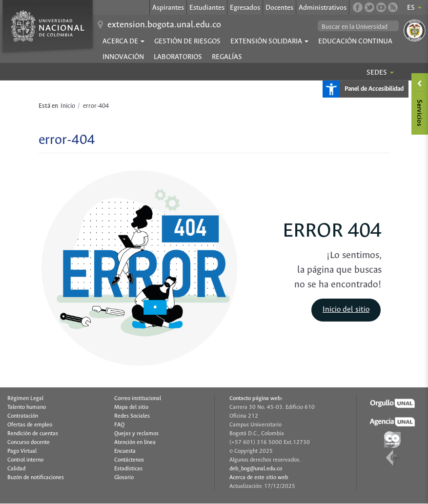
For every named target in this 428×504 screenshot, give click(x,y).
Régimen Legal (25, 399)
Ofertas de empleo (30, 425)
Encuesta (125, 451)
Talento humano (27, 407)
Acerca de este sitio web (259, 478)
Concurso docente (29, 443)
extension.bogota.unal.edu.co (164, 25)
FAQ (119, 425)
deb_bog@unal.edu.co (256, 469)
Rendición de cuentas (33, 434)
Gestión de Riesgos (187, 41)
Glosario (124, 478)
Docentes (279, 8)
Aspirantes (168, 8)
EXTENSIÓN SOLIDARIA (269, 41)
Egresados (245, 8)
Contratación (23, 416)
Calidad (16, 469)
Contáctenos (129, 460)
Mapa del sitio (131, 407)
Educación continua (355, 41)
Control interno (25, 460)
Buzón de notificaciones (36, 478)
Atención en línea (135, 443)
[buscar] (358, 27)
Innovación (123, 57)
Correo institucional (138, 399)
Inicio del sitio (346, 310)
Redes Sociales (132, 416)
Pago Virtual (22, 451)
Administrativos (323, 8)
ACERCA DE (123, 41)
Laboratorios (178, 57)
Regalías (227, 57)
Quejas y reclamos (136, 434)
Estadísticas (128, 469)
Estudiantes (207, 8)
